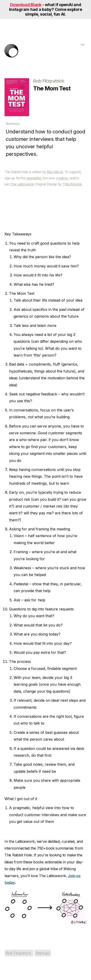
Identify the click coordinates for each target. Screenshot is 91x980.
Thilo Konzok (72, 184)
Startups (43, 953)
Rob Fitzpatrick (19, 953)
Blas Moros (55, 172)
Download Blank (26, 5)
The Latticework (22, 184)
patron (63, 178)
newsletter (34, 178)
